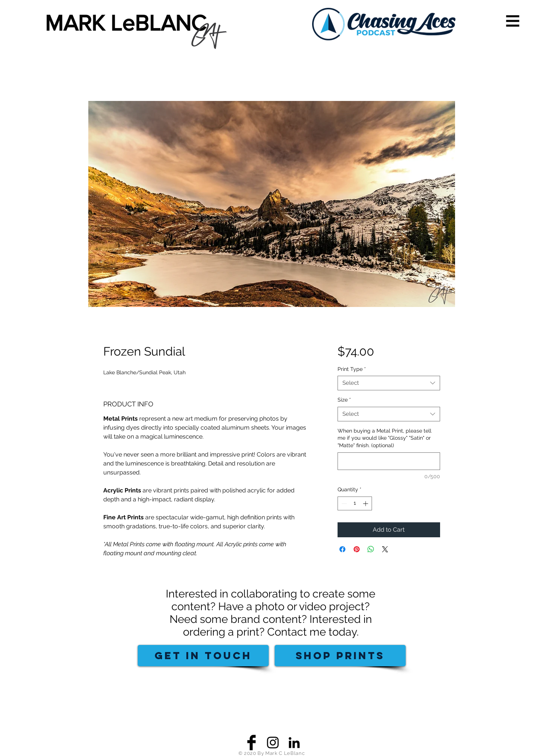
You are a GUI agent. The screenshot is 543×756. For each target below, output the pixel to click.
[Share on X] (385, 549)
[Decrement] (343, 503)
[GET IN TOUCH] (203, 656)
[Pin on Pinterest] (357, 549)
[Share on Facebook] (342, 549)
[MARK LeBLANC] (130, 23)
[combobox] (389, 383)
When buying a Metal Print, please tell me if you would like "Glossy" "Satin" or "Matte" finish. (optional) (385, 438)
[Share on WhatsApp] (371, 549)
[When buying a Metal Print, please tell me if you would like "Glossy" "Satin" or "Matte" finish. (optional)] (389, 461)
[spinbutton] (355, 503)
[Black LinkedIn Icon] (294, 743)
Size (344, 400)
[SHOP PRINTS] (340, 656)
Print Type (352, 369)
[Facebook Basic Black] (251, 743)
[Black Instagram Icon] (273, 743)
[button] (513, 21)
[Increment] (366, 503)
